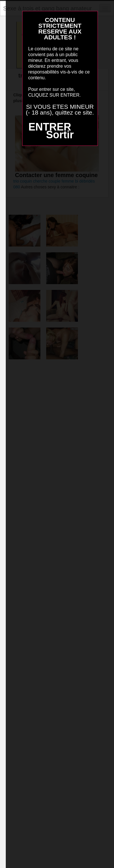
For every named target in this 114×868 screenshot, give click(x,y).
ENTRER (50, 127)
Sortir (60, 135)
